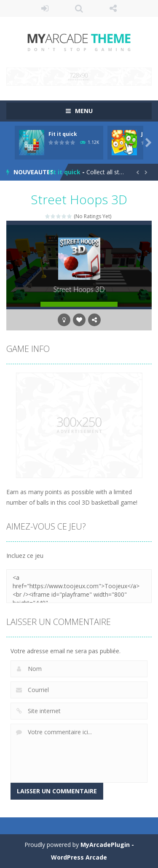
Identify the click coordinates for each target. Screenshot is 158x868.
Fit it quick (63, 134)
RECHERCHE (79, 8)
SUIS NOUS (113, 8)
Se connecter (45, 8)
